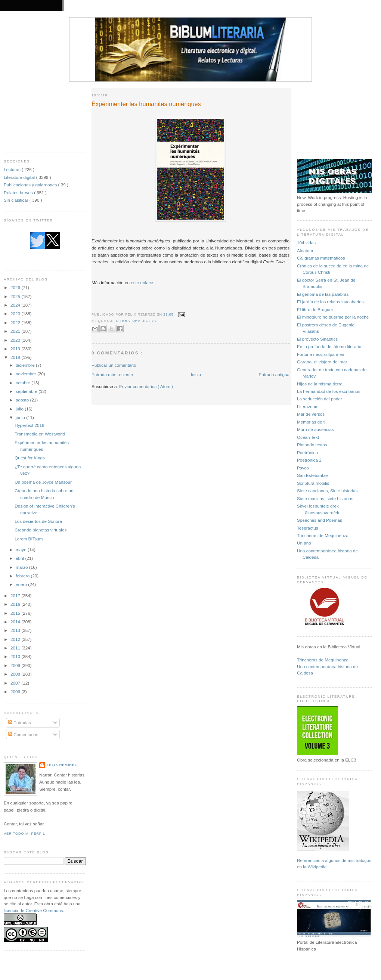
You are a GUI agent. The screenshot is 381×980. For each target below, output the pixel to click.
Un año (304, 543)
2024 (16, 305)
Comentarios (23, 734)
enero (22, 584)
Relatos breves (19, 193)
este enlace (142, 283)
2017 (16, 596)
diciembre (26, 365)
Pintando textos (312, 445)
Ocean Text (308, 437)
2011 (16, 648)
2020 (16, 340)
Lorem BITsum (29, 539)
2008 (16, 674)
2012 (16, 639)
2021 (16, 331)
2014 (16, 622)
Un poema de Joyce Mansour (43, 482)
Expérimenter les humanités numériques (146, 104)
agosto (23, 400)
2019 (16, 349)
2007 (16, 683)
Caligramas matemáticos (321, 258)
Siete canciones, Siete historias (327, 491)
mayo (22, 550)
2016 (16, 604)
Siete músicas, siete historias (325, 498)
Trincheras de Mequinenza (323, 535)
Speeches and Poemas (320, 520)
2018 (16, 357)
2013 (16, 630)
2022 (16, 322)
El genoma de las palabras (323, 294)
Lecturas (13, 169)
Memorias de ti (311, 422)
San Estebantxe (312, 475)
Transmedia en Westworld (40, 434)
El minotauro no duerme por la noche (333, 317)
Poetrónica (307, 452)
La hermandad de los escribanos (329, 391)
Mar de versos (311, 414)
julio (20, 409)
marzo (22, 567)
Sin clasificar (17, 200)
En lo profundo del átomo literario (329, 346)
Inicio (196, 374)
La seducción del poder (320, 399)
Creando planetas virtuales (41, 530)
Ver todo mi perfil (24, 834)
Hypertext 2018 (29, 425)
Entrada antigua (274, 374)
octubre (24, 383)
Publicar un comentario (114, 365)
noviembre (27, 374)
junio (21, 417)
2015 (16, 613)
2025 (16, 296)
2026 (16, 287)
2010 (16, 656)
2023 (16, 314)
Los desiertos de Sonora (38, 521)
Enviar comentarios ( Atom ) (146, 386)
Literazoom (308, 407)
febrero (23, 576)
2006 (16, 691)
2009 (16, 665)
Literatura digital (20, 177)
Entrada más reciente (112, 374)
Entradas (19, 722)
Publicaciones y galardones (31, 185)
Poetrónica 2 (309, 460)
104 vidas (306, 243)
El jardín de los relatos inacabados (330, 302)
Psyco (303, 468)
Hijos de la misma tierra (320, 384)
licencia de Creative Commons (33, 910)
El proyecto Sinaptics (317, 339)
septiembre (27, 391)
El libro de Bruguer (315, 309)
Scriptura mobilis (313, 483)
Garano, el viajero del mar (322, 362)
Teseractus (308, 528)
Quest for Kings (30, 458)
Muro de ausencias (315, 429)
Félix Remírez (62, 765)
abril (20, 558)
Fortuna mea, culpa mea (321, 354)
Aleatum (305, 250)
